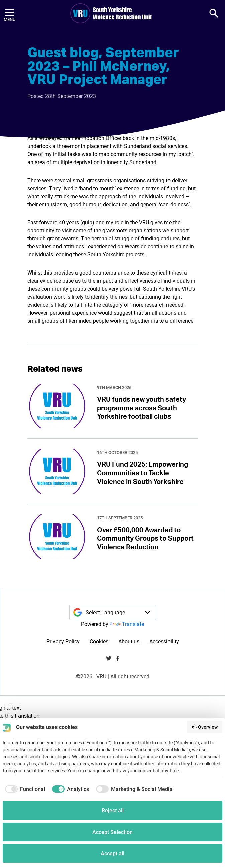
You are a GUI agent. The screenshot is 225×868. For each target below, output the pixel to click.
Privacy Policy (63, 641)
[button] (214, 13)
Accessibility (164, 641)
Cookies (99, 641)
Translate (127, 624)
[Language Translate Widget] (113, 612)
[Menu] (10, 14)
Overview (205, 727)
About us (129, 641)
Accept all (112, 853)
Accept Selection (112, 832)
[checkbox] (24, 789)
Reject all (113, 810)
